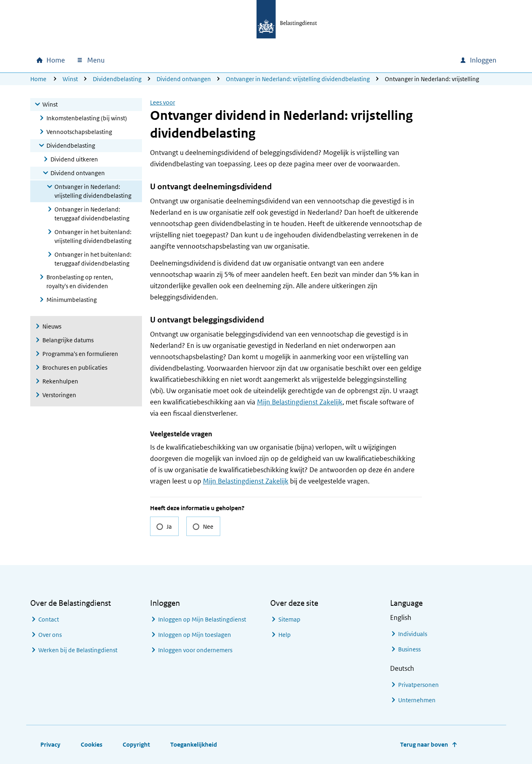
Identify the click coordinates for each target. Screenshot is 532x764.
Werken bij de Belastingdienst (78, 650)
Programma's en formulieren (80, 354)
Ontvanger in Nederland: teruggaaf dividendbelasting (92, 214)
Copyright (136, 744)
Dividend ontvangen (184, 79)
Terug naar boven (424, 744)
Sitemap (289, 619)
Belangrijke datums (68, 340)
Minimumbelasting (72, 300)
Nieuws (52, 326)
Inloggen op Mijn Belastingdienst (202, 619)
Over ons (50, 635)
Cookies (92, 744)
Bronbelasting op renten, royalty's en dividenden (80, 282)
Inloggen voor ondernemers (195, 650)
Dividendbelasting (117, 79)
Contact (49, 619)
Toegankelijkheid (194, 744)
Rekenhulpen (60, 381)
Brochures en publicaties (75, 367)
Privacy (50, 744)
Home (38, 79)
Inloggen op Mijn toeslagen (195, 635)
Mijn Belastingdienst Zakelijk (300, 402)
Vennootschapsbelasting (79, 132)
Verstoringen (59, 395)
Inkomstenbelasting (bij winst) (87, 118)
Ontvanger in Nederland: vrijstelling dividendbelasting (298, 79)
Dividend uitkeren (74, 159)
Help (285, 635)
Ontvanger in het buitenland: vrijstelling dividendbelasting (93, 236)
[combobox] (384, 60)
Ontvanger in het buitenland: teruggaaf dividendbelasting (93, 259)
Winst (70, 79)
